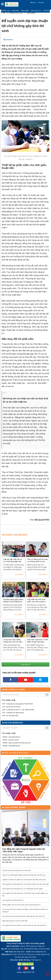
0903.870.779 (28, 972)
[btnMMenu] (3, 5)
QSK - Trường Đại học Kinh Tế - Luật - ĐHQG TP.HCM (18, 710)
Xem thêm (18, 574)
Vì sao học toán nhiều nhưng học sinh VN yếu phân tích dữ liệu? (13, 641)
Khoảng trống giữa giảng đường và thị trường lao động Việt (13, 601)
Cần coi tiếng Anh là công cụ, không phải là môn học (37, 560)
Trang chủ (6, 11)
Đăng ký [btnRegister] (33, 2)
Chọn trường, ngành (15, 807)
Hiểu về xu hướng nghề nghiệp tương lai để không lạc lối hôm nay (24, 875)
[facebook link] (10, 682)
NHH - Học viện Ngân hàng (10, 716)
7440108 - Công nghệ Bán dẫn (11, 746)
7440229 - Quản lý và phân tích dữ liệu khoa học (16, 743)
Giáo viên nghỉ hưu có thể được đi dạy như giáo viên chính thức (37, 641)
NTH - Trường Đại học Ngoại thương (13, 713)
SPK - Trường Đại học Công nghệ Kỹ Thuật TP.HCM (18, 704)
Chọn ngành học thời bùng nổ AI (13, 900)
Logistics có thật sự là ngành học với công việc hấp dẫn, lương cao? (24, 880)
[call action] (41, 682)
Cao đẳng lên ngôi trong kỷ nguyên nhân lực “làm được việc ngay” (24, 850)
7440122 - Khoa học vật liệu (10, 740)
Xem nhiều (25, 11)
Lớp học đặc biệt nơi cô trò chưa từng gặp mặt (13, 560)
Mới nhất (15, 11)
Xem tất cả (26, 664)
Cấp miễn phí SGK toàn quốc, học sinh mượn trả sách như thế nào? (37, 601)
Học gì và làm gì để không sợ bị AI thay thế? (17, 870)
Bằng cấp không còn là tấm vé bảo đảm (15, 921)
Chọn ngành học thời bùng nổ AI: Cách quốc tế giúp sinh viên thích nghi (25, 884)
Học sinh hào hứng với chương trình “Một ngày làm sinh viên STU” (24, 916)
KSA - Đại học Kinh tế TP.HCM (11, 707)
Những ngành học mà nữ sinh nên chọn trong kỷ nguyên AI (21, 905)
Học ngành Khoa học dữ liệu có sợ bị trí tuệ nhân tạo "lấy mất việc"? (24, 925)
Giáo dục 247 (36, 11)
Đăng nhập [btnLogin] (41, 2)
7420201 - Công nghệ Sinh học (11, 737)
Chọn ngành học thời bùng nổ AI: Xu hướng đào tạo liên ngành (23, 889)
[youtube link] (25, 682)
